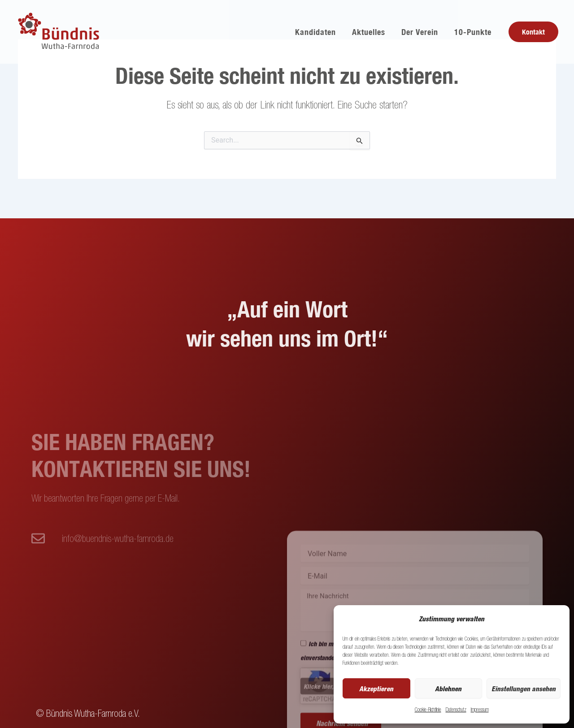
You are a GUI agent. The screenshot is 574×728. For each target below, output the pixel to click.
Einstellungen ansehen (524, 689)
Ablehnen (448, 689)
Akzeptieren (376, 689)
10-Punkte (473, 32)
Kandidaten (315, 32)
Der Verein (420, 32)
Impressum (480, 709)
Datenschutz (456, 709)
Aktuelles (369, 32)
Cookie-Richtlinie (428, 709)
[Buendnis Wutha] (60, 31)
